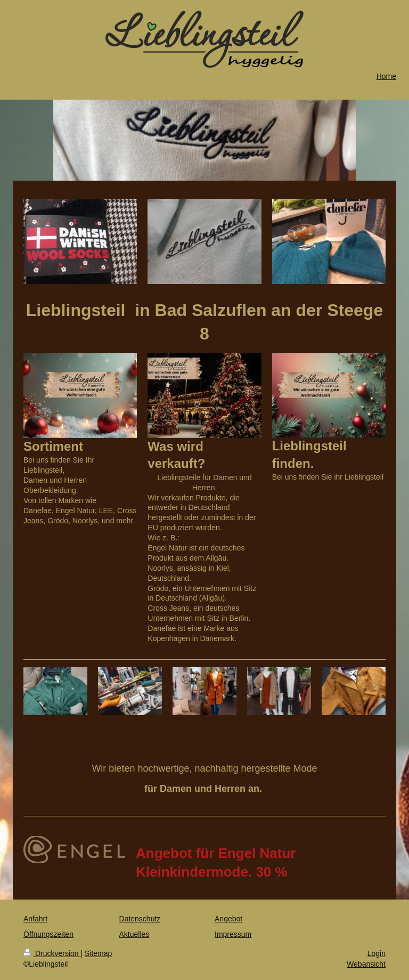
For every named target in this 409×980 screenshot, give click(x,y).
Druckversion (52, 953)
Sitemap (98, 953)
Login (377, 953)
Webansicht (366, 964)
